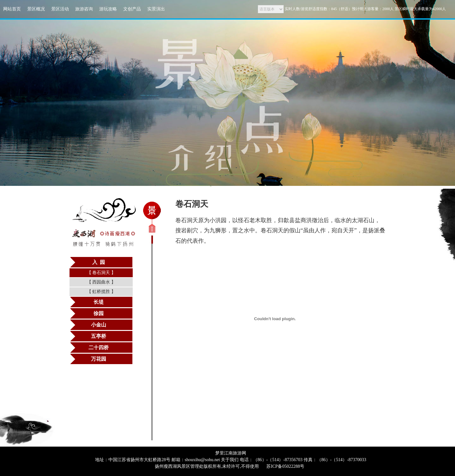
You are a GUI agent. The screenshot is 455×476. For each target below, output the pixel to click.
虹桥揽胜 (101, 292)
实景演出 (156, 9)
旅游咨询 (84, 9)
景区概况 (36, 9)
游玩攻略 (108, 9)
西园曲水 (101, 282)
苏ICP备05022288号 (285, 466)
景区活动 (60, 9)
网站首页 (12, 9)
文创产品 (132, 9)
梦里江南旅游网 (231, 453)
